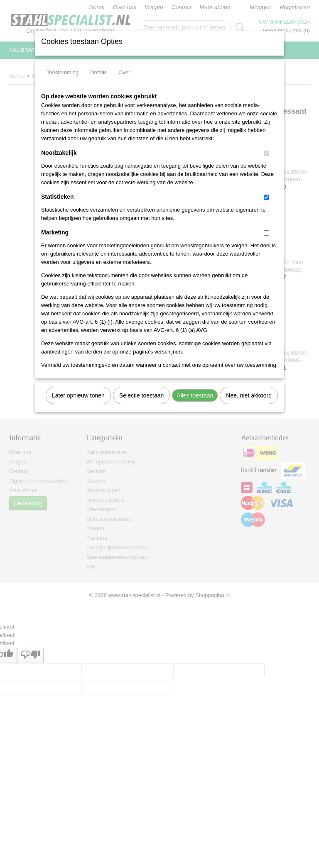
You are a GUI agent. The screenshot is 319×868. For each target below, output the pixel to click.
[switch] (266, 153)
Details (98, 72)
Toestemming (63, 72)
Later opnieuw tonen (78, 395)
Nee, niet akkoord (249, 395)
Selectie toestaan (141, 395)
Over (124, 72)
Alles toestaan (195, 395)
